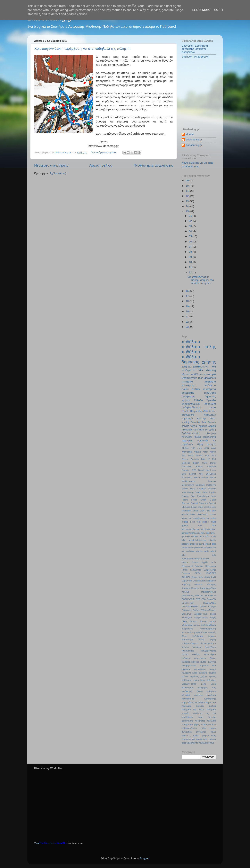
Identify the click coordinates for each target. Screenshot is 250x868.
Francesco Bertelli (192, 467)
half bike (207, 525)
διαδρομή (197, 647)
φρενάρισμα (202, 739)
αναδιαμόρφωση (208, 629)
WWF (203, 511)
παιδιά (185, 389)
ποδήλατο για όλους (193, 710)
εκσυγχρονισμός (208, 651)
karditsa (195, 536)
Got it (219, 10)
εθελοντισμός (188, 651)
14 (188, 206)
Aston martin (209, 452)
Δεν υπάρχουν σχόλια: (104, 152)
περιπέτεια (211, 702)
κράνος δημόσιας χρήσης (195, 676)
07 (191, 247)
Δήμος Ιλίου (197, 577)
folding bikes (188, 522)
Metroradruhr (188, 485)
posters (185, 544)
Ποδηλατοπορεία (190, 433)
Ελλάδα (198, 400)
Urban (196, 511)
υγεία (213, 407)
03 (191, 226)
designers (210, 378)
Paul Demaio (209, 422)
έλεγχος (193, 621)
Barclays (202, 419)
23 (188, 327)
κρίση (196, 680)
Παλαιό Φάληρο (208, 606)
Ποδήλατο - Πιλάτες (191, 610)
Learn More (201, 10)
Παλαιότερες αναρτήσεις (153, 165)
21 (188, 316)
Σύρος (213, 614)
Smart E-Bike (208, 500)
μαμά (213, 684)
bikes (193, 514)
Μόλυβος (199, 596)
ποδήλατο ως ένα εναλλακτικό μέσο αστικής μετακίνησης (199, 717)
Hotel (208, 470)
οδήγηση (186, 695)
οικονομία (187, 441)
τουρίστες (186, 736)
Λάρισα (212, 426)
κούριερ (212, 673)
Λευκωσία (187, 430)
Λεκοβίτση (211, 588)
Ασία (214, 562)
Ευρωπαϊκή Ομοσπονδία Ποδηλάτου (199, 581)
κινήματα (186, 669)
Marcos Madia (209, 477)
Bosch (196, 463)
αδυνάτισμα (187, 625)
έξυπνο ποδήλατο (192, 374)
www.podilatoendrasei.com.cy (196, 559)
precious (194, 544)
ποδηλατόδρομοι (191, 407)
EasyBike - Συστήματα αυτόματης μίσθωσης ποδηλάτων (195, 49)
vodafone (191, 551)
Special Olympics (199, 503)
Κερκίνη (195, 588)
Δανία (207, 577)
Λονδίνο (185, 592)
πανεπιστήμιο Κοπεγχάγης (199, 699)
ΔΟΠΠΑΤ (186, 577)
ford (199, 522)
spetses (197, 548)
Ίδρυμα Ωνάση (190, 562)
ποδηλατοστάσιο (208, 724)
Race (213, 496)
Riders (185, 500)
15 (188, 211)
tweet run (212, 548)
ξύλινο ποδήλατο (206, 691)
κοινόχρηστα (209, 437)
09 (188, 181)
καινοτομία (210, 374)
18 (188, 301)
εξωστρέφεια (210, 654)
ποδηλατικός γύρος (191, 724)
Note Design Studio (191, 492)
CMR (205, 463)
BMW (191, 455)
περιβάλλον (200, 702)
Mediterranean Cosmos (199, 481)
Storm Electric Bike (207, 507)
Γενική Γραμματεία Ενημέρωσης (199, 570)
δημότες (185, 647)
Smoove (186, 503)
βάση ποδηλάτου (192, 636)
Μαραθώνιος (188, 596)
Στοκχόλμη (187, 614)
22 (188, 322)
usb (183, 551)
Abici (214, 448)
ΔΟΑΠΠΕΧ (211, 573)
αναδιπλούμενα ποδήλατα (199, 404)
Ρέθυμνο (204, 610)
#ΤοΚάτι (185, 448)
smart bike (211, 544)
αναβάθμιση (187, 629)
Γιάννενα (186, 573)
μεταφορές (202, 688)
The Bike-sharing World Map (53, 843)
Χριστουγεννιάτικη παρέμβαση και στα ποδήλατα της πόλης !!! (82, 49)
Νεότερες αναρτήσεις (51, 165)
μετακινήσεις (187, 688)
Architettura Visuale (191, 452)
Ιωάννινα (198, 584)
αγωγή (213, 621)
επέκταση (186, 658)
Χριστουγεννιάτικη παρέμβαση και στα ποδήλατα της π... (201, 280)
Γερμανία (202, 426)
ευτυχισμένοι (200, 658)
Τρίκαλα (211, 400)
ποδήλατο (191, 352)
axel (209, 511)
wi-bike (199, 551)
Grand (201, 470)
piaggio (212, 540)
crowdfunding (199, 518)
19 (188, 306)
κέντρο (203, 662)
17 (188, 296)
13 (188, 201)
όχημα (211, 743)
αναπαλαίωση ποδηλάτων (194, 632)
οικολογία (211, 695)
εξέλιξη (185, 654)
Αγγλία (205, 562)
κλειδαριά (203, 673)
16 (188, 291)
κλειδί (195, 673)
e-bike (213, 518)
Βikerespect (187, 566)
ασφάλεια (203, 411)
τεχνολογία (187, 419)
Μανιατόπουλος (208, 592)
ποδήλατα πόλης (199, 347)
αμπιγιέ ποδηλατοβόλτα (205, 625)
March (197, 477)
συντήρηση (201, 732)
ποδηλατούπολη (189, 728)
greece (185, 525)
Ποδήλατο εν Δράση (205, 430)
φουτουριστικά (188, 739)
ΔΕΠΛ (198, 573)
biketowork (203, 514)
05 (191, 236)
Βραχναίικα (211, 566)
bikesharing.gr (194, 140)
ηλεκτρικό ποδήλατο (199, 382)
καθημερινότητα (189, 666)
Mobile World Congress (194, 489)
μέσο (204, 684)
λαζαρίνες (211, 680)
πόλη (213, 728)
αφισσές (212, 632)
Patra (205, 492)
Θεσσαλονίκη (189, 378)
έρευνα (203, 621)
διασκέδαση (210, 647)
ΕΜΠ (213, 577)
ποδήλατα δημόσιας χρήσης (199, 359)
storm (204, 548)
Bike (201, 378)
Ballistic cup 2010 (206, 455)
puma (202, 544)
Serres (194, 500)
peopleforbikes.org (197, 540)
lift (201, 536)
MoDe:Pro (211, 485)
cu (208, 518)
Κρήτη (203, 588)
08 (191, 252)
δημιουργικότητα (208, 643)
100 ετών (197, 448)
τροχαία (205, 736)
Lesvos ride (196, 474)
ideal (187, 536)
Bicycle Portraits (190, 459)
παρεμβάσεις (188, 702)
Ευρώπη (186, 584)
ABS (207, 448)
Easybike (195, 422)
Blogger (144, 858)
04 (191, 231)
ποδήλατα (191, 342)
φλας (214, 736)
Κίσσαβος (211, 584)
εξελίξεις (196, 654)
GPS (194, 470)
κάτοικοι (195, 662)
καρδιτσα (204, 666)
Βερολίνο (199, 566)
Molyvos (212, 489)
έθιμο (184, 621)
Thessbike (186, 511)
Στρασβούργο (201, 614)
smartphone (187, 548)
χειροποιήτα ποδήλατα (197, 743)
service (185, 426)
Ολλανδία (211, 599)
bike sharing (207, 370)
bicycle (185, 411)
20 (188, 311)
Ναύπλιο (209, 596)
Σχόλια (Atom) (58, 173)
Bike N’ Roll (208, 459)
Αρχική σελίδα (101, 165)
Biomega (186, 463)
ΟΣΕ (198, 599)
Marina (190, 134)
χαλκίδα (212, 739)
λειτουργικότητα (189, 684)
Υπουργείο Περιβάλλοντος (195, 618)
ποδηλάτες (200, 721)
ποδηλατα (211, 721)
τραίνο (196, 736)
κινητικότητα (200, 669)
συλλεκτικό (187, 732)
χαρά (184, 743)
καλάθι (197, 437)
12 (188, 196)
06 (191, 242)
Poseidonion (203, 496)
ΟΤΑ (204, 599)
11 (188, 191)
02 (191, 221)
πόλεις (204, 728)
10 (188, 186)
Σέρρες (212, 610)
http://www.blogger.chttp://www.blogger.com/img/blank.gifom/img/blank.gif (198, 533)
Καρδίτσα (186, 588)
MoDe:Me (200, 485)
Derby (213, 463)
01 (191, 216)
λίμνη (203, 680)
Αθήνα (193, 426)
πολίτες (196, 389)
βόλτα (202, 640)
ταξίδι (213, 732)
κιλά (214, 666)
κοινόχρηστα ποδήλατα (199, 385)
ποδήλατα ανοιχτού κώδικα (199, 706)
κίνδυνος (212, 662)
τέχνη (200, 444)
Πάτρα (194, 411)
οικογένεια (199, 695)
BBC (184, 455)
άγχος (213, 618)
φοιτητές (211, 444)
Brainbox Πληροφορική (195, 57)
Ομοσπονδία (188, 603)
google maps (209, 522)
